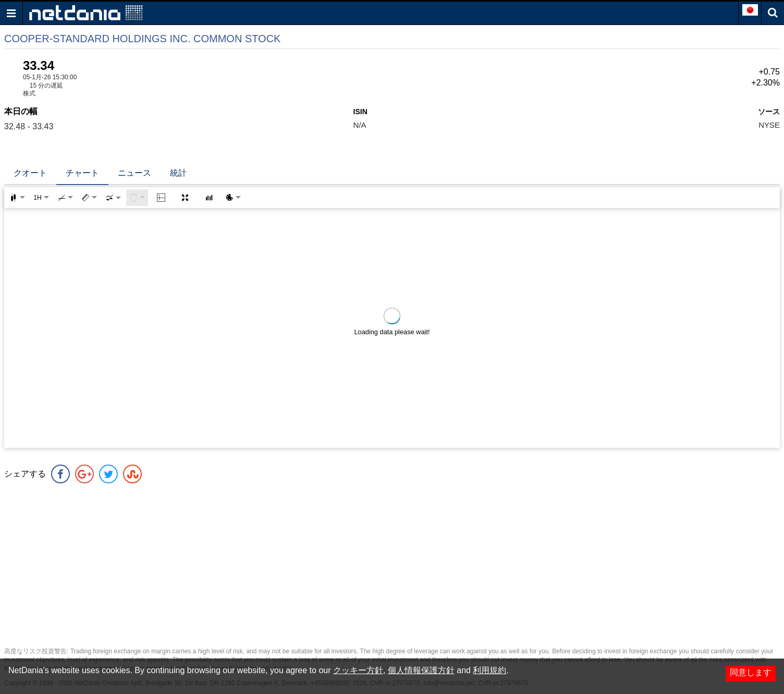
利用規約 (489, 670)
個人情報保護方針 (421, 670)
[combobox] (113, 198)
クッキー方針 (358, 670)
